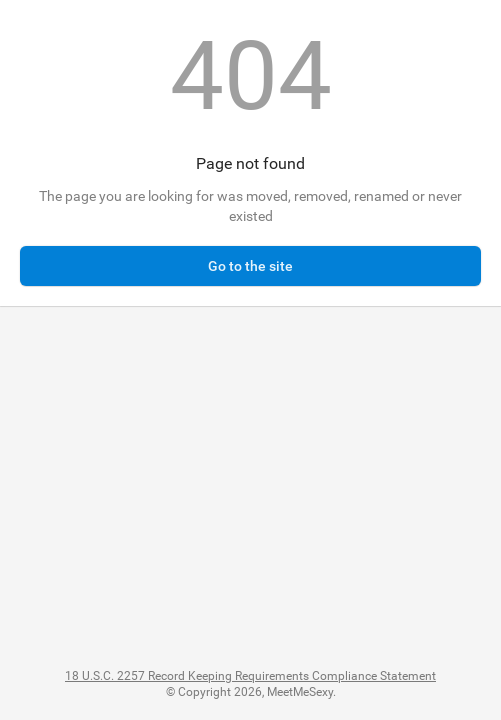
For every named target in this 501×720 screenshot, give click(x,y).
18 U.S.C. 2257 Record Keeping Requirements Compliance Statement (250, 676)
